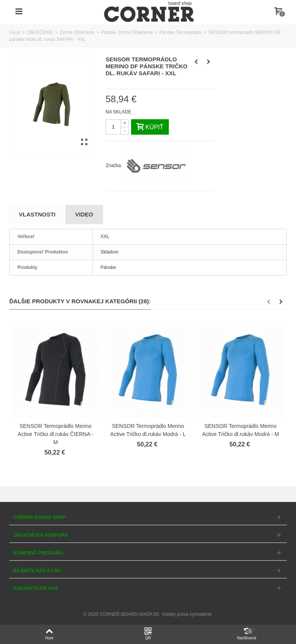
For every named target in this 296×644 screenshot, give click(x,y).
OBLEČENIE (40, 32)
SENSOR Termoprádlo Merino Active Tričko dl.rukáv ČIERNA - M (56, 434)
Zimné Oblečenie (77, 32)
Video (84, 214)
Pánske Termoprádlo (181, 32)
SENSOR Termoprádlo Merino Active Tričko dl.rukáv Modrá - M (240, 430)
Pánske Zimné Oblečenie (127, 32)
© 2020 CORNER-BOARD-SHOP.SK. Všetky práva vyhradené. (148, 614)
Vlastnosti (37, 214)
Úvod (15, 32)
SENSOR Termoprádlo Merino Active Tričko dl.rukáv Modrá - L (148, 430)
